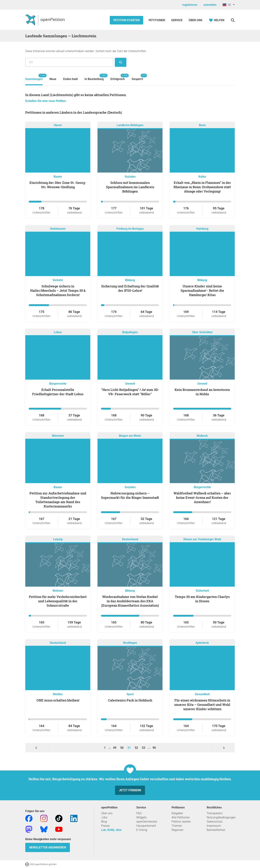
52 (137, 748)
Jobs (104, 817)
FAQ (139, 813)
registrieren (190, 5)
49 (115, 748)
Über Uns (196, 20)
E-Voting (142, 830)
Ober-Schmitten (202, 332)
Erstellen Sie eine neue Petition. (46, 101)
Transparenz (215, 813)
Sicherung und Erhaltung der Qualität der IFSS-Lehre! (130, 288)
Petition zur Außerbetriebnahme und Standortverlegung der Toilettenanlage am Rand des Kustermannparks (58, 500)
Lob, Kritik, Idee (111, 830)
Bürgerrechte (58, 384)
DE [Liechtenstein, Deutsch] (227, 5)
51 (129, 748)
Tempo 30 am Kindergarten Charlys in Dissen (202, 599)
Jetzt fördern (130, 790)
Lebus (58, 332)
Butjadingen (130, 332)
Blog (104, 822)
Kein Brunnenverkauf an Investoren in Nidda (202, 392)
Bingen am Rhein (130, 436)
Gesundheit (202, 694)
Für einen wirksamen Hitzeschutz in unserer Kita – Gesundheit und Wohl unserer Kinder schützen (202, 705)
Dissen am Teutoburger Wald (202, 539)
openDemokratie (147, 822)
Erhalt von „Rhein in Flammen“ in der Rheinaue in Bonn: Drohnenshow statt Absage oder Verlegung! (202, 187)
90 (154, 748)
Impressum (214, 826)
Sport (130, 694)
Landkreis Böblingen (130, 125)
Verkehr (58, 280)
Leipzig (58, 539)
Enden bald (70, 79)
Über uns (107, 813)
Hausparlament (146, 826)
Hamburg (202, 229)
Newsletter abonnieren (48, 847)
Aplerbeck (202, 643)
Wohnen (58, 591)
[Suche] (233, 20)
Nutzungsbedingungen (221, 817)
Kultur (202, 177)
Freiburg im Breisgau (130, 229)
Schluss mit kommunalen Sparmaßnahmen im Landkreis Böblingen (130, 187)
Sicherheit (202, 591)
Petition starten (126, 20)
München (58, 436)
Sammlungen (34, 77)
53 (144, 748)
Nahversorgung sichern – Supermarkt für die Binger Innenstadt (130, 495)
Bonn (202, 125)
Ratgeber (177, 813)
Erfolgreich (118, 77)
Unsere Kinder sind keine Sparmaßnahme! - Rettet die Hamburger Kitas (202, 290)
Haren (58, 125)
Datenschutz (215, 822)
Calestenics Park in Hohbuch (130, 700)
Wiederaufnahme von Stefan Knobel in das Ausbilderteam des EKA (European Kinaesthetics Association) (130, 601)
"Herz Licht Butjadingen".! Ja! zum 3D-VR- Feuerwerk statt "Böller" (130, 392)
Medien (58, 694)
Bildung (130, 280)
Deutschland (130, 539)
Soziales (130, 177)
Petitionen (157, 20)
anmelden (210, 5)
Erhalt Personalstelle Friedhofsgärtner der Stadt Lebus (58, 392)
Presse (105, 826)
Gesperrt (137, 77)
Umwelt (130, 384)
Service (177, 20)
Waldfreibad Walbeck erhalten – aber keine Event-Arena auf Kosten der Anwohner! (202, 498)
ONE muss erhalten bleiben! (58, 700)
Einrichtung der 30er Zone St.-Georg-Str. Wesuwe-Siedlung (58, 185)
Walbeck (202, 436)
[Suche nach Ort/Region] (69, 62)
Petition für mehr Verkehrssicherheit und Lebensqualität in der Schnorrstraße (58, 601)
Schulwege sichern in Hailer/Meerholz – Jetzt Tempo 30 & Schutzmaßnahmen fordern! (58, 290)
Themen (177, 826)
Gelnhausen (58, 229)
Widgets (141, 817)
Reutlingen (130, 643)
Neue (53, 79)
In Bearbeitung (94, 77)
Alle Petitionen (181, 817)
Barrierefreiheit (216, 830)
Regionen (177, 830)
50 (122, 748)
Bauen (58, 177)
